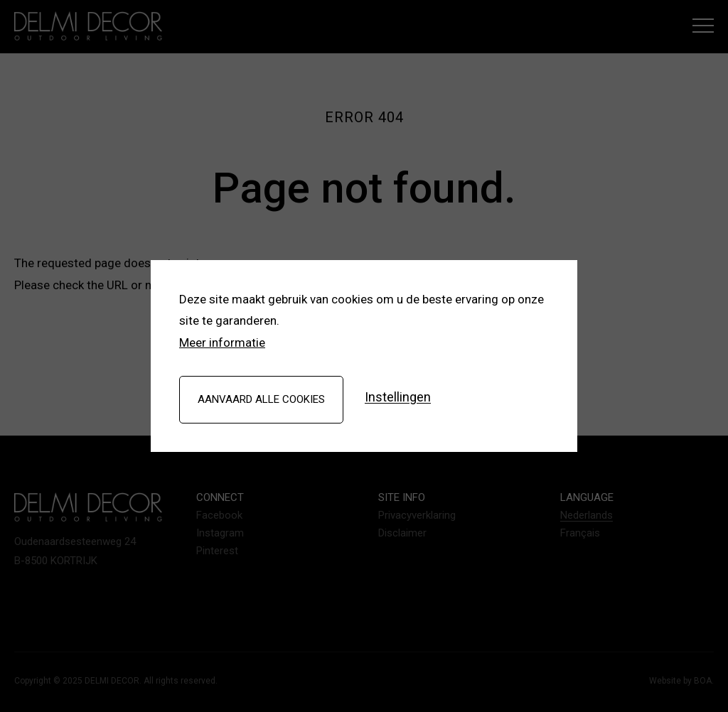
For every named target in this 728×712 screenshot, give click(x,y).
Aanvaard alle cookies (261, 399)
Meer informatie (222, 342)
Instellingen (398, 398)
